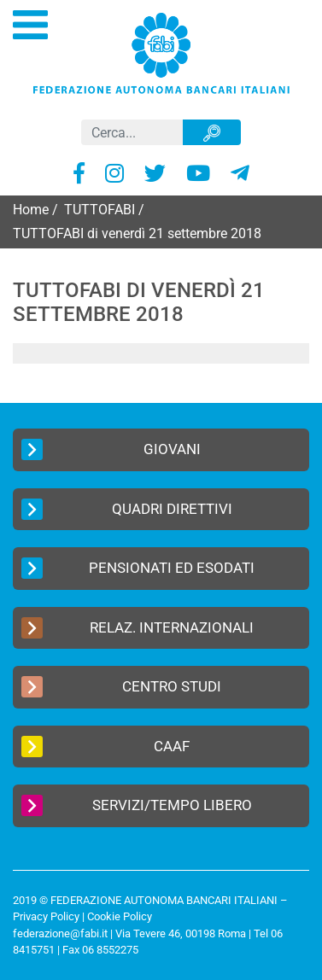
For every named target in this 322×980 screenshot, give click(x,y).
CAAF (105, 747)
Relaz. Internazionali (138, 628)
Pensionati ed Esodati (138, 568)
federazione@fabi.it (60, 933)
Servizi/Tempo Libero (137, 805)
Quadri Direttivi (127, 509)
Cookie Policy (120, 916)
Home (31, 210)
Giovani (111, 449)
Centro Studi (121, 687)
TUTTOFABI (100, 210)
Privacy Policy (46, 916)
